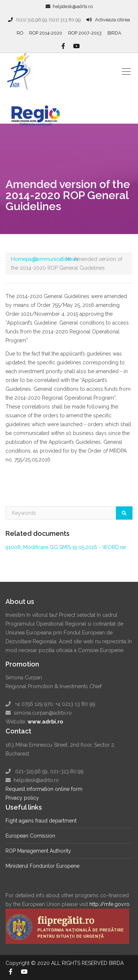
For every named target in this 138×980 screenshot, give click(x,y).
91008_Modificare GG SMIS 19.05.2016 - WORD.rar (66, 547)
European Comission (30, 836)
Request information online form (44, 789)
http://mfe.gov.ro (109, 904)
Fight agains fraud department (41, 821)
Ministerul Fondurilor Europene (43, 866)
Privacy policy (22, 798)
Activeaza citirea (112, 20)
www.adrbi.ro (45, 722)
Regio (40, 111)
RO (20, 33)
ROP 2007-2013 (85, 33)
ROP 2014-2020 (46, 33)
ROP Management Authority (38, 851)
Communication (52, 259)
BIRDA (114, 33)
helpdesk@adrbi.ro (73, 6)
